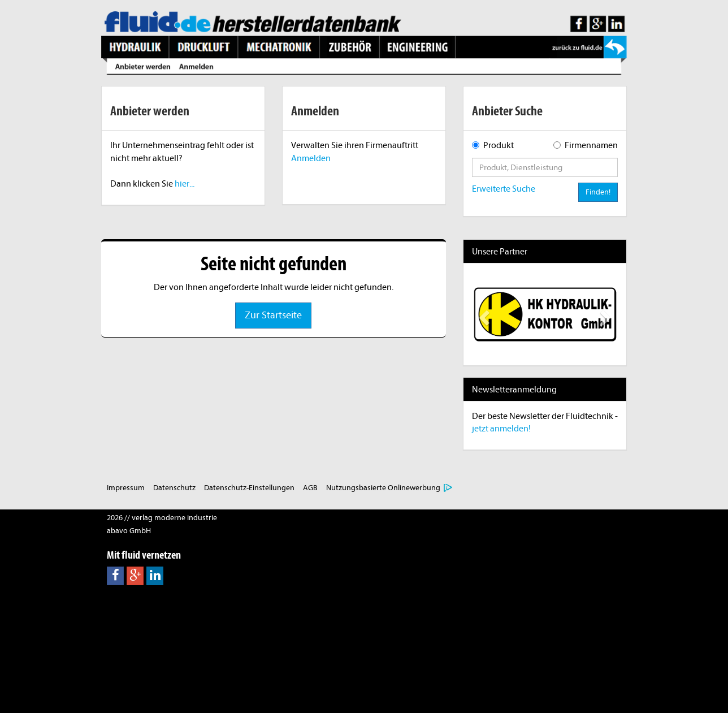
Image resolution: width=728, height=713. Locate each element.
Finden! (598, 192)
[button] (483, 314)
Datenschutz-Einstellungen (249, 488)
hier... (185, 184)
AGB (310, 488)
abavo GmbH (129, 531)
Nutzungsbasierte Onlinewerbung (383, 488)
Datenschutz (174, 488)
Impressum (126, 488)
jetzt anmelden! (501, 429)
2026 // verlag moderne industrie (162, 518)
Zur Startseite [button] (273, 315)
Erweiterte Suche (504, 189)
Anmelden (311, 158)
